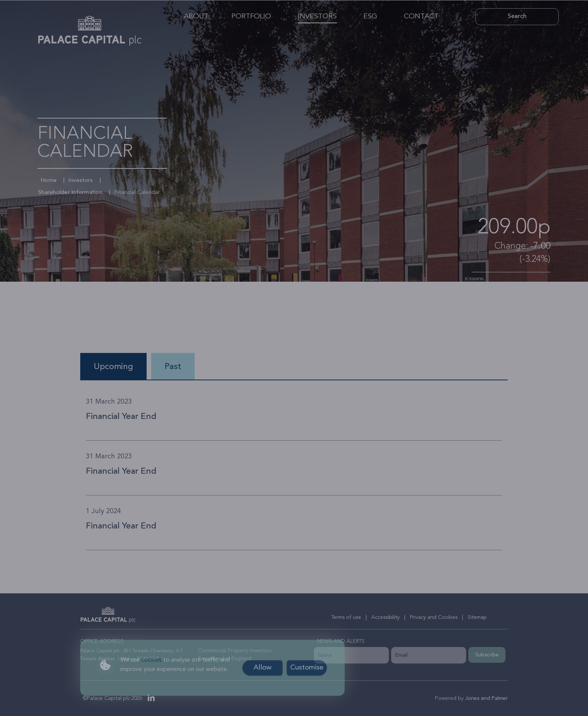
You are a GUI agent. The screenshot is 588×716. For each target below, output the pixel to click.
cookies (151, 660)
